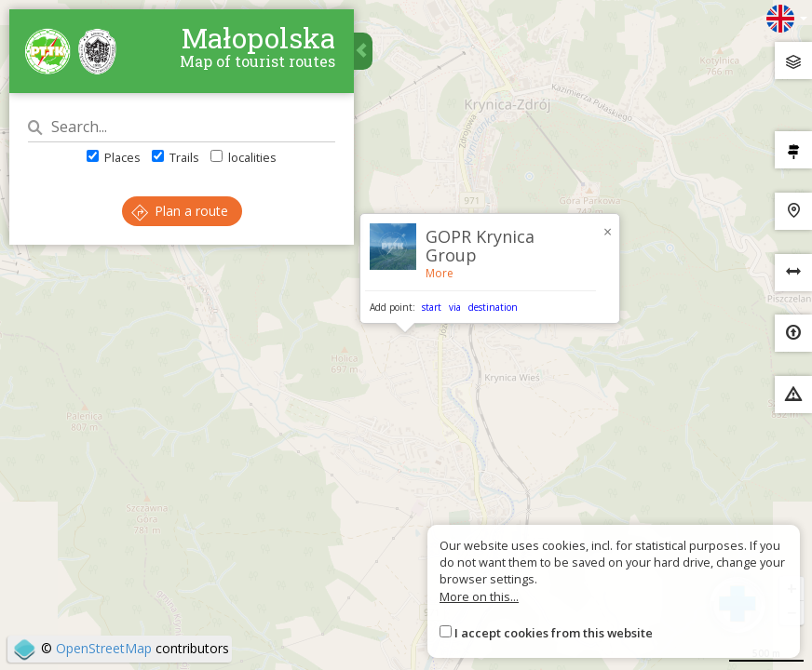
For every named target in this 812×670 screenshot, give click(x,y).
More (440, 273)
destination (493, 307)
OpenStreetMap (104, 648)
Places (114, 157)
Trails (176, 157)
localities (244, 157)
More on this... (479, 596)
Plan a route (180, 211)
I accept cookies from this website (554, 633)
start (432, 307)
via (455, 307)
